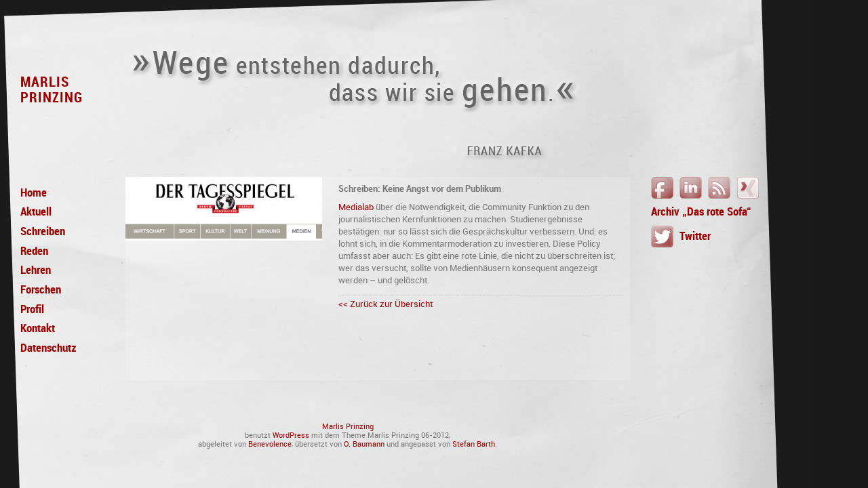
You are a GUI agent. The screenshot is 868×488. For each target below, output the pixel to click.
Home (34, 193)
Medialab (356, 207)
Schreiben (43, 232)
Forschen (41, 290)
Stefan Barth (474, 444)
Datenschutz (48, 348)
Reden (34, 251)
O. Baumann (364, 444)
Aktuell (36, 212)
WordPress (291, 435)
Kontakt (38, 329)
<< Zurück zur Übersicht (386, 304)
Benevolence (270, 444)
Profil (32, 310)
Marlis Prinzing (348, 427)
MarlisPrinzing (52, 90)
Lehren (36, 270)
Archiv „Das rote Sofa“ (701, 212)
